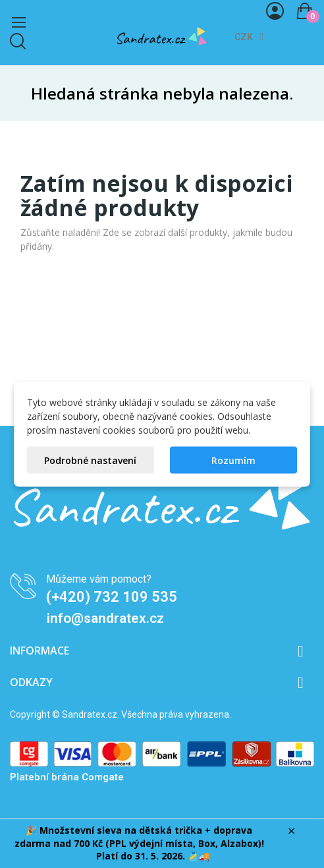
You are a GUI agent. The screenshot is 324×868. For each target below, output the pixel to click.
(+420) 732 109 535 (112, 597)
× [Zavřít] (291, 831)
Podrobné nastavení (90, 460)
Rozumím (233, 460)
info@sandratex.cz (105, 618)
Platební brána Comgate (67, 777)
